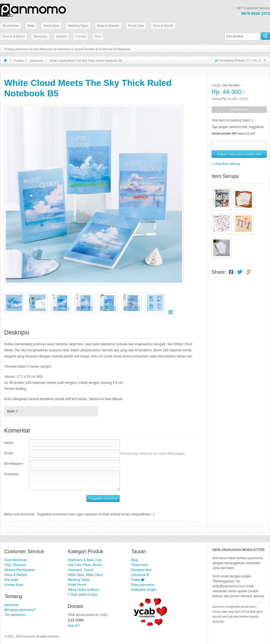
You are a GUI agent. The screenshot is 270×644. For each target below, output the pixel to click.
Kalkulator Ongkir (144, 590)
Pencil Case (136, 26)
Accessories (11, 26)
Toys (98, 36)
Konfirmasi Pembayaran (114, 49)
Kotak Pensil (77, 585)
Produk (19, 61)
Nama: (9, 443)
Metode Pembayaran (20, 570)
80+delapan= (14, 464)
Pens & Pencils (163, 26)
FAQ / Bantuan (15, 565)
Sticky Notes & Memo (84, 590)
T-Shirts (81, 36)
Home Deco (51, 26)
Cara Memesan (16, 560)
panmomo (12, 605)
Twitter (136, 580)
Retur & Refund (16, 575)
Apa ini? (74, 626)
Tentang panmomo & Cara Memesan (29, 49)
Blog (134, 560)
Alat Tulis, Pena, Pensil (85, 565)
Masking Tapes (78, 26)
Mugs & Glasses (108, 26)
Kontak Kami (14, 585)
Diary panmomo (143, 585)
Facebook (138, 575)
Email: (9, 453)
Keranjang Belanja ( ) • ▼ (243, 60)
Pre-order (11, 580)
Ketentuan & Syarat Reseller (76, 49)
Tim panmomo (15, 615)
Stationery (40, 36)
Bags (31, 26)
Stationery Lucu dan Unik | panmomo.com (33, 9)
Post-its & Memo (14, 36)
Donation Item (141, 570)
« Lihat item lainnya (226, 164)
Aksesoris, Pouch (81, 570)
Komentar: (12, 474)
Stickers (61, 36)
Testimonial (139, 565)
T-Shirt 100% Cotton (83, 595)
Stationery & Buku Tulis (85, 560)
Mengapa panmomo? (20, 610)
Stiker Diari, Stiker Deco (85, 575)
